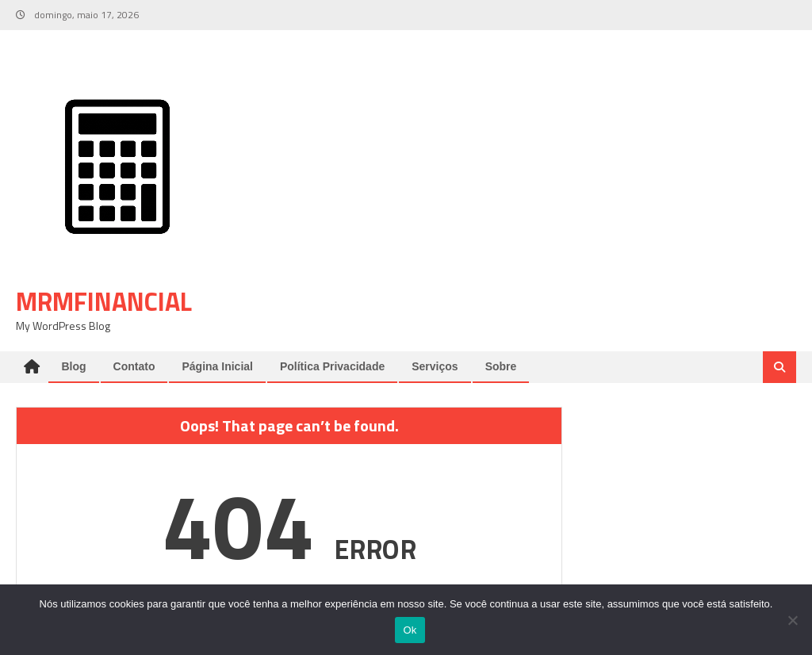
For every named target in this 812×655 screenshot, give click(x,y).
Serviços (435, 366)
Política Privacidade (332, 366)
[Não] (792, 620)
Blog (73, 366)
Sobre (501, 366)
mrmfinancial (104, 301)
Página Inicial (217, 366)
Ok (410, 630)
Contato (134, 366)
